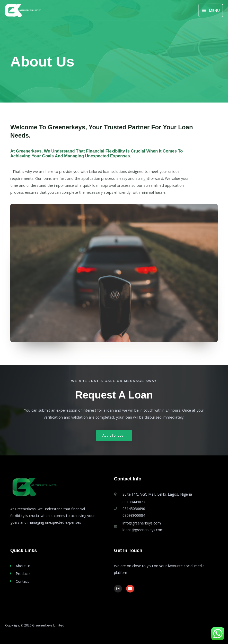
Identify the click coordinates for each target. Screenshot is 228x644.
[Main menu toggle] (211, 10)
